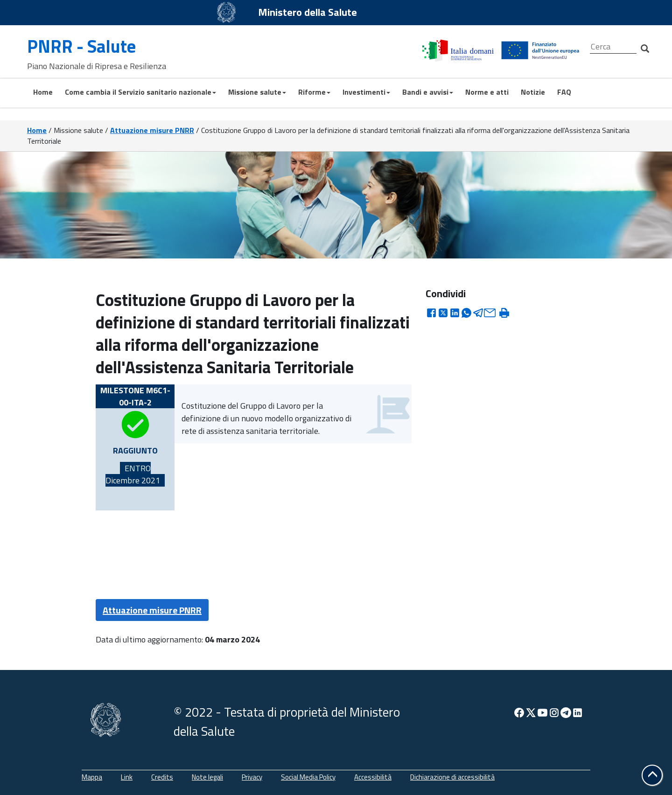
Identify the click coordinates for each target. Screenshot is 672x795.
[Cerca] (613, 47)
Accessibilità (373, 777)
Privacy (252, 777)
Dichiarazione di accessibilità (452, 777)
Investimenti (366, 92)
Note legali (207, 777)
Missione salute (257, 92)
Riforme (314, 92)
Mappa (92, 777)
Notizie (533, 92)
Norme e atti (487, 92)
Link (127, 777)
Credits (162, 777)
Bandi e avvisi (428, 92)
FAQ (564, 92)
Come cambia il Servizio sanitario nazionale (140, 92)
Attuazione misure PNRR (152, 130)
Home (43, 92)
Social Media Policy (308, 777)
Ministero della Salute (308, 12)
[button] (652, 775)
